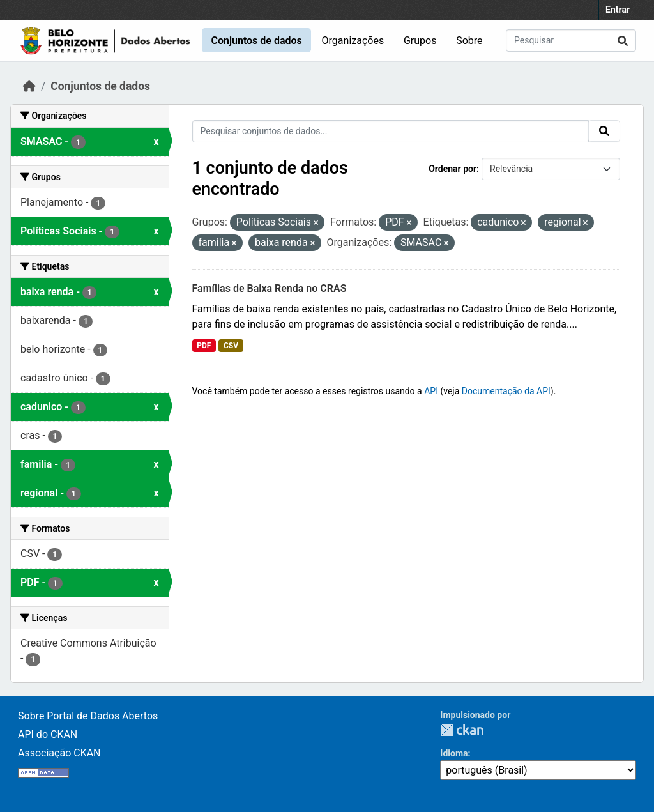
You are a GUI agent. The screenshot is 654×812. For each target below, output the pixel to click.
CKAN (462, 730)
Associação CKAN (59, 753)
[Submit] (623, 41)
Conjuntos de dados (256, 41)
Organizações (353, 41)
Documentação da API (506, 391)
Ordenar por (452, 169)
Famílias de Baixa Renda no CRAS (270, 288)
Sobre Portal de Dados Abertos (88, 716)
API (431, 391)
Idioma (454, 753)
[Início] (29, 86)
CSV (231, 346)
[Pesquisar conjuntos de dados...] (571, 41)
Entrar (618, 10)
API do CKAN (48, 734)
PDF (204, 346)
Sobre (469, 41)
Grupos (420, 41)
